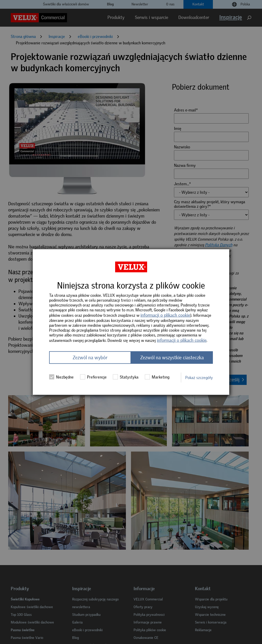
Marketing (157, 377)
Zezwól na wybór (90, 358)
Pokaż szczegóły (199, 377)
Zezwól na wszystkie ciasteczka (172, 358)
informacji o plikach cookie (165, 315)
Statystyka (126, 377)
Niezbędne (61, 377)
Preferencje (93, 377)
